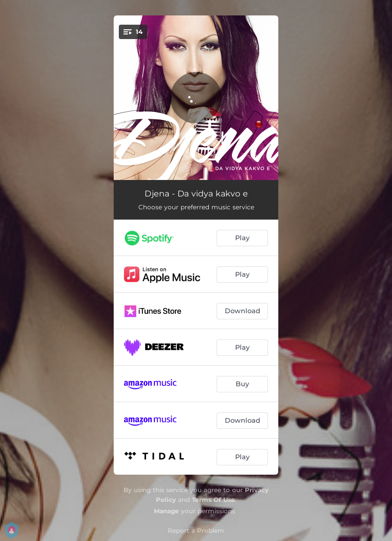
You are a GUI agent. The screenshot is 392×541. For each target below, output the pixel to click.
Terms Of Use (213, 500)
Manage (166, 511)
